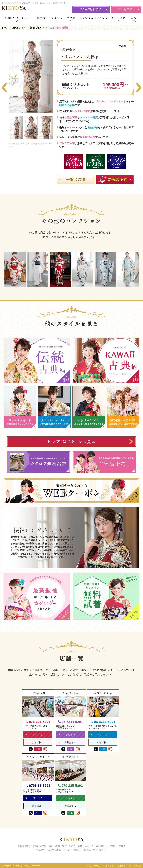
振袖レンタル (19, 28)
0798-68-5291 (38, 786)
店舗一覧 (135, 19)
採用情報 (110, 866)
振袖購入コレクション (50, 19)
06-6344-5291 (70, 722)
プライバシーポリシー (92, 866)
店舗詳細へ (35, 743)
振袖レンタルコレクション (19, 19)
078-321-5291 (38, 722)
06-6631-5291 (103, 722)
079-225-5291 (70, 786)
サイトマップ (135, 866)
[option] (31, 76)
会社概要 (121, 866)
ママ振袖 (71, 19)
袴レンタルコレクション (94, 19)
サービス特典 (119, 19)
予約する (35, 735)
